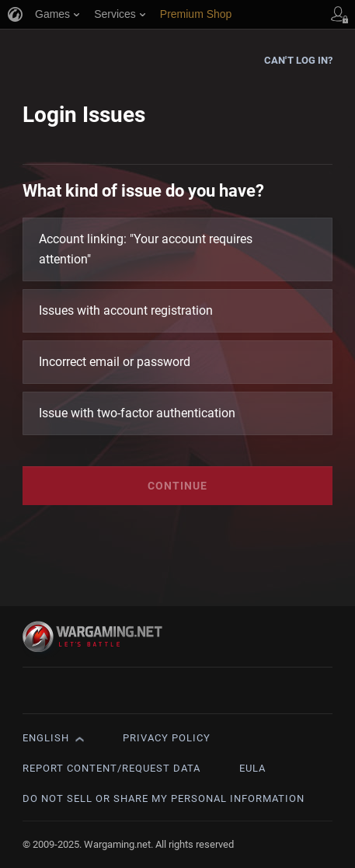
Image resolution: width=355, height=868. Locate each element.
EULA (252, 768)
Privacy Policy (167, 738)
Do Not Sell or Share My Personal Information (164, 798)
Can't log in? (298, 60)
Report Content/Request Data (111, 768)
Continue (177, 486)
